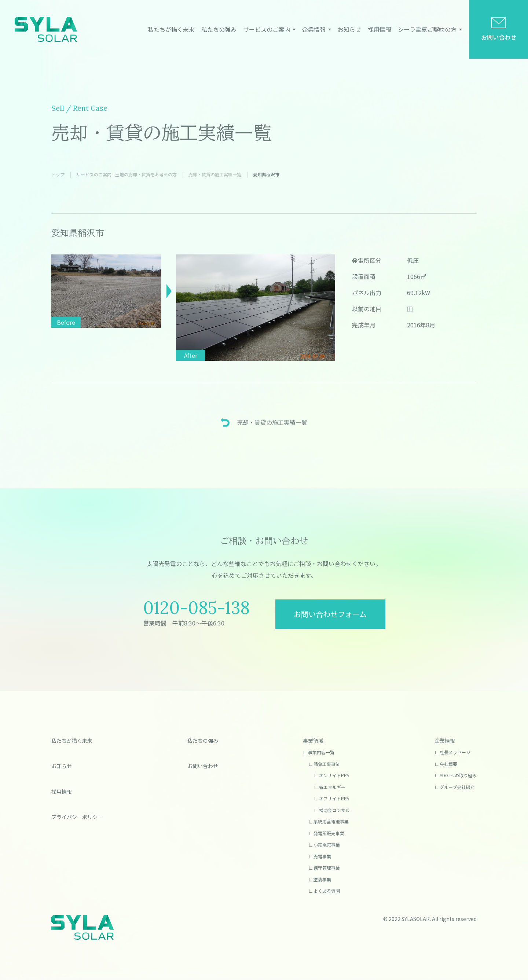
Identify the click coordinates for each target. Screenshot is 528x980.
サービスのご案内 (267, 29)
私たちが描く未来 (171, 29)
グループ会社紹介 (457, 787)
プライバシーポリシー (77, 817)
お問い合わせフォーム (330, 614)
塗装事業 (322, 879)
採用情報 (379, 29)
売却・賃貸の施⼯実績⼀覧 (215, 174)
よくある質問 (327, 891)
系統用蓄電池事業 (331, 821)
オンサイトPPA (334, 775)
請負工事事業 (327, 764)
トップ (58, 174)
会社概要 (448, 764)
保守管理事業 (327, 868)
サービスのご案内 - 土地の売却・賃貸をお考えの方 (126, 174)
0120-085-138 (196, 608)
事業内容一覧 (321, 752)
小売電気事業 (327, 845)
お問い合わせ (499, 37)
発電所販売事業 (329, 833)
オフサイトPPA (334, 798)
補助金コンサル (334, 810)
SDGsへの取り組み (458, 775)
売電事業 (322, 856)
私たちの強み (219, 29)
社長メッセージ (455, 752)
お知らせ (349, 29)
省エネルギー (332, 787)
